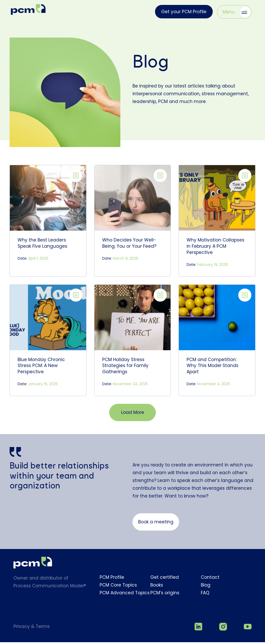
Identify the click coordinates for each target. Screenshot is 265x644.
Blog (206, 588)
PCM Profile (112, 580)
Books (157, 588)
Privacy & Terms (32, 630)
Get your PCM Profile (184, 12)
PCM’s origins (165, 596)
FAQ (205, 596)
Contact (210, 580)
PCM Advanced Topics (125, 596)
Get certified (165, 580)
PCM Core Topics (118, 588)
